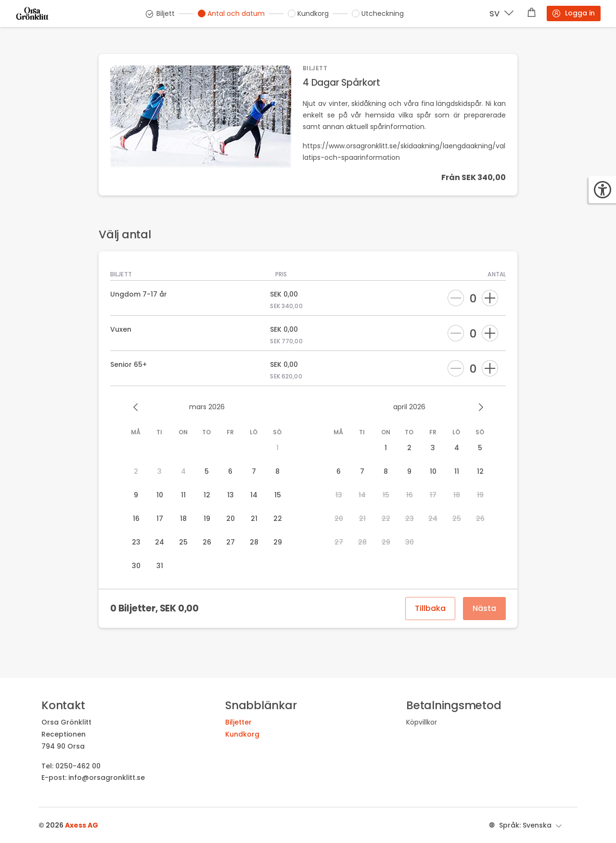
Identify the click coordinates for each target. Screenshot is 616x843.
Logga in (573, 13)
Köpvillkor (422, 722)
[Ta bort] (456, 298)
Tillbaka (430, 608)
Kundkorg (242, 734)
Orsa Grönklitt (66, 722)
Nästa (484, 608)
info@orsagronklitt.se (107, 778)
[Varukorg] (532, 13)
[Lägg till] (490, 298)
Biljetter (238, 722)
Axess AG (82, 825)
